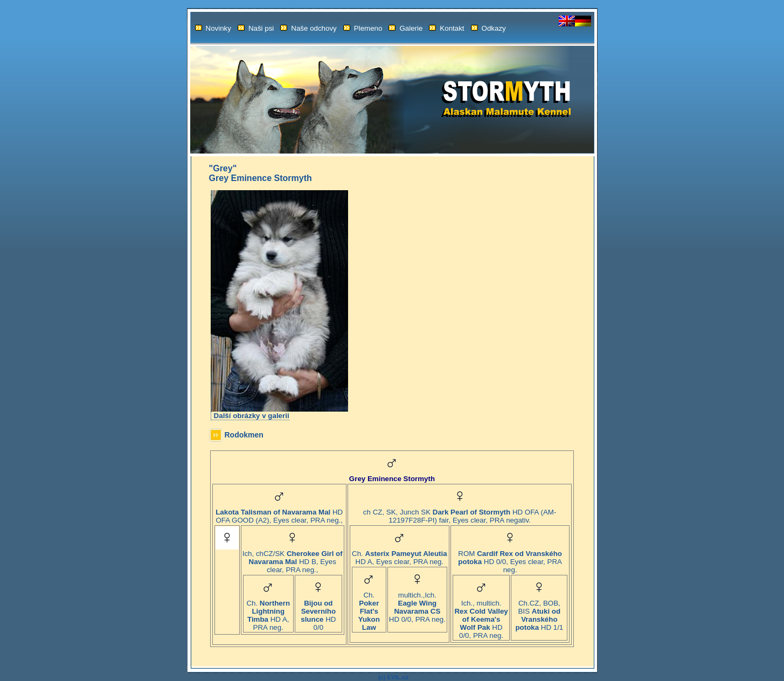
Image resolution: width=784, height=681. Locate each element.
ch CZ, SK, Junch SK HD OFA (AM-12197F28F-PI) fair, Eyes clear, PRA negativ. (460, 513)
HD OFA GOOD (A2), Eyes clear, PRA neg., (279, 513)
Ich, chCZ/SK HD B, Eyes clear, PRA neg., (293, 558)
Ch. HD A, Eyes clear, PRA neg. (400, 554)
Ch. (369, 608)
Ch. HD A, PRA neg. (268, 612)
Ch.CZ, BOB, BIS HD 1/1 (539, 612)
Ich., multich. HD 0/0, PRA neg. (481, 616)
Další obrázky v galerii (252, 416)
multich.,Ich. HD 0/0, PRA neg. (417, 604)
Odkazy (488, 28)
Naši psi (256, 28)
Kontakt (446, 28)
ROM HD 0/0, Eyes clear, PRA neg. (510, 558)
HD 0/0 (318, 612)
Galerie (405, 28)
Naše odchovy (308, 28)
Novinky (213, 28)
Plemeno (363, 28)
